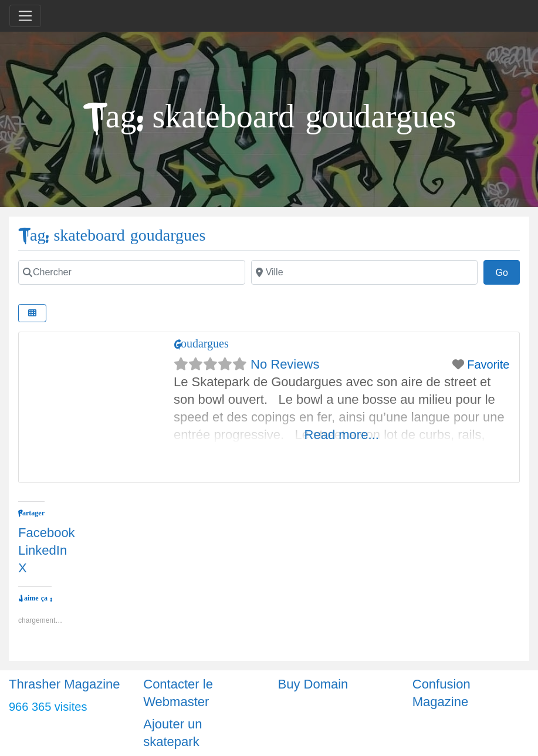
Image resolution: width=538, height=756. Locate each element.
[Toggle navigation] (25, 16)
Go (507, 271)
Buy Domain (313, 684)
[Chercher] (132, 272)
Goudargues (201, 344)
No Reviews (285, 364)
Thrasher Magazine (65, 684)
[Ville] (365, 272)
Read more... (342, 435)
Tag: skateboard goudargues (112, 236)
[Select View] (32, 313)
